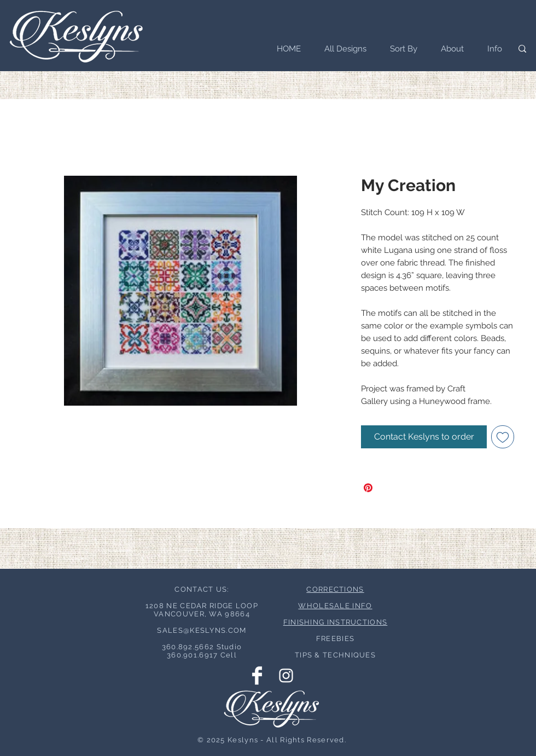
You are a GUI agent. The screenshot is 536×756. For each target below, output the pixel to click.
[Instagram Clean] (286, 676)
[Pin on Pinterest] (368, 488)
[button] (400, 49)
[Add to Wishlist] (503, 437)
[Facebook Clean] (257, 676)
